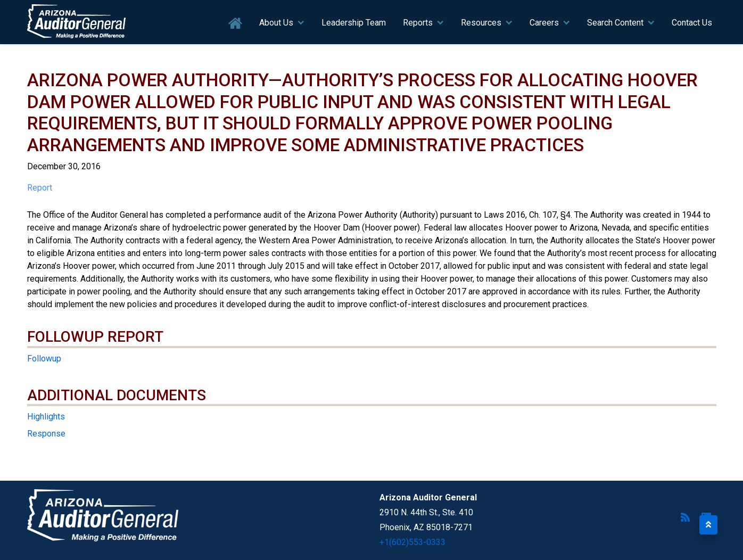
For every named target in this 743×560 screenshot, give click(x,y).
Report (40, 188)
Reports (418, 23)
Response (46, 434)
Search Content (615, 23)
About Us (276, 23)
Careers (544, 23)
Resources (481, 23)
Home (236, 24)
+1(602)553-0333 (412, 542)
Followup (44, 359)
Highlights (46, 417)
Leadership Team (354, 23)
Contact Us (692, 23)
